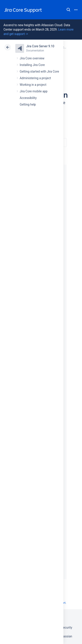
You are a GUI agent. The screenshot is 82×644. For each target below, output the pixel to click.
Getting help (28, 104)
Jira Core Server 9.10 (40, 46)
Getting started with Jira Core (39, 71)
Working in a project (33, 85)
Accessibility (28, 98)
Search (68, 10)
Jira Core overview (32, 58)
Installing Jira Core (32, 65)
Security (67, 628)
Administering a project (35, 78)
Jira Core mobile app (34, 91)
